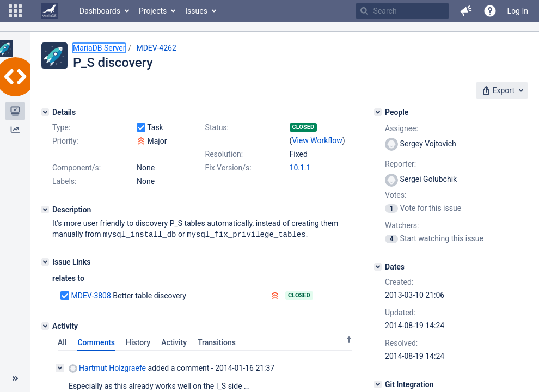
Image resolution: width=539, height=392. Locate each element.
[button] (15, 11)
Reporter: (400, 164)
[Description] (45, 210)
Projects (153, 11)
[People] (378, 112)
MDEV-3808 (91, 295)
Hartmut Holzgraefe (107, 368)
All (62, 342)
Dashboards (100, 11)
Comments (96, 342)
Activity (174, 342)
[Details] (45, 112)
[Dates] (378, 267)
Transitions (217, 342)
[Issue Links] (45, 261)
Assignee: (402, 128)
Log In (518, 11)
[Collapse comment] (60, 367)
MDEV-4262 (156, 48)
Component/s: (76, 168)
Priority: (65, 141)
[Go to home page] (50, 11)
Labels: (64, 181)
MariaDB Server (99, 48)
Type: (61, 127)
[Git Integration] (378, 384)
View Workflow (317, 140)
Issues (196, 11)
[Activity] (45, 326)
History (138, 342)
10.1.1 (300, 168)
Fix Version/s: (228, 168)
